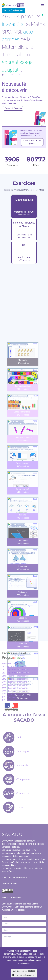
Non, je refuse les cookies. (24, 975)
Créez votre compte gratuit (32, 142)
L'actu (13, 737)
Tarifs (13, 807)
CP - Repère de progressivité (14, 667)
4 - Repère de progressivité (15, 688)
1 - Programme (10, 697)
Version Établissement (14, 10)
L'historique (16, 751)
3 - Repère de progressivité (15, 691)
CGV (10, 878)
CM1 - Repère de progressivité (15, 676)
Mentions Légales (21, 878)
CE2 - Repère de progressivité (15, 673)
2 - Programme (10, 694)
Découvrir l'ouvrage (13, 108)
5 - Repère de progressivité (15, 685)
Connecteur (16, 793)
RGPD (4, 878)
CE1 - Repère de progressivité (15, 670)
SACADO (13, 5)
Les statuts (16, 765)
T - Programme (10, 700)
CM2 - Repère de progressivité (15, 679)
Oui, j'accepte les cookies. (24, 971)
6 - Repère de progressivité (15, 682)
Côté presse (16, 779)
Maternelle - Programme (13, 664)
